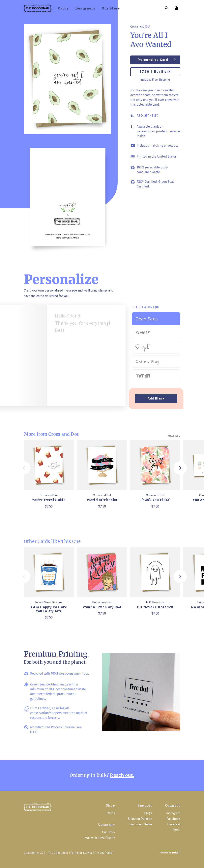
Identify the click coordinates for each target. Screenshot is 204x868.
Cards (111, 813)
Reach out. (122, 775)
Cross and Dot (140, 26)
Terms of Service (81, 853)
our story (111, 8)
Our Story (109, 832)
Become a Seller (141, 824)
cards (63, 8)
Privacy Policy (103, 853)
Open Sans (147, 319)
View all (174, 436)
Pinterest (174, 824)
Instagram (173, 813)
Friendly (143, 376)
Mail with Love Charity (100, 838)
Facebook (173, 819)
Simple (143, 332)
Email (176, 830)
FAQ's (148, 813)
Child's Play (148, 362)
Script (142, 347)
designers (85, 8)
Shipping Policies (140, 819)
